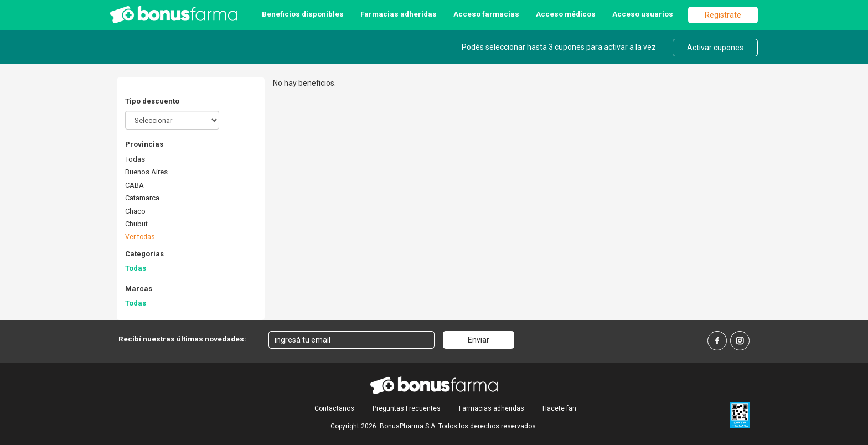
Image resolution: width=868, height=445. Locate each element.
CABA (135, 185)
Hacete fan (559, 408)
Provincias (144, 144)
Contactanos (334, 408)
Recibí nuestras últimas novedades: (182, 339)
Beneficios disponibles (303, 14)
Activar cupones (715, 48)
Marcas (139, 289)
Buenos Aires (146, 172)
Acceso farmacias (486, 14)
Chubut (136, 224)
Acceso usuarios (643, 14)
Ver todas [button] (140, 237)
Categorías (144, 254)
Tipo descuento (152, 101)
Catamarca (142, 198)
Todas (135, 159)
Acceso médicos (566, 14)
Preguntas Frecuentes (407, 408)
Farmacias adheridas (399, 14)
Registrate (723, 15)
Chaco (135, 211)
